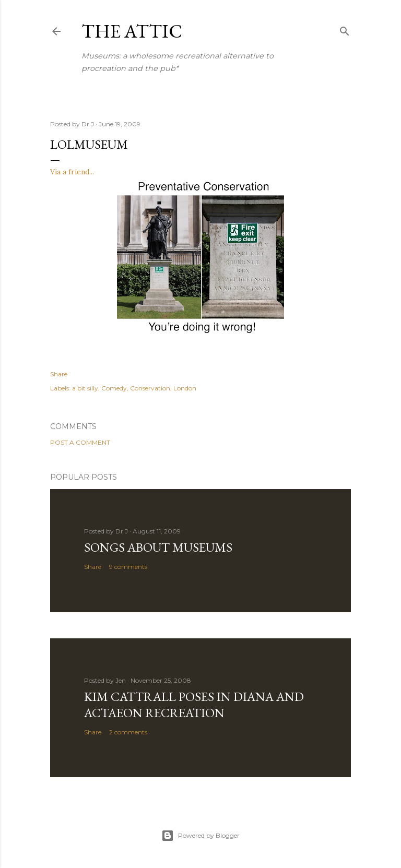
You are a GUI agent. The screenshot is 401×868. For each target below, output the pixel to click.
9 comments (128, 567)
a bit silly (85, 388)
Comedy (114, 388)
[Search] (345, 29)
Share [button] (59, 374)
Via (56, 172)
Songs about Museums (158, 547)
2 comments (128, 732)
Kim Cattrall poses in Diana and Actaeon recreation (194, 705)
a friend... (78, 172)
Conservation (150, 388)
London (185, 388)
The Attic (132, 31)
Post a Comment (80, 442)
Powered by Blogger (200, 836)
